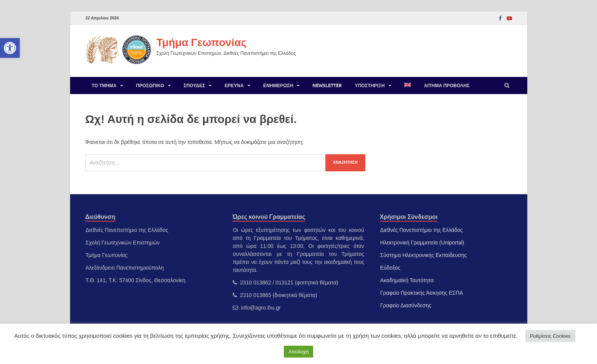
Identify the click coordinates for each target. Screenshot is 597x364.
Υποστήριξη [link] (370, 85)
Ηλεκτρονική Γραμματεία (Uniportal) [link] (422, 243)
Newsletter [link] (327, 85)
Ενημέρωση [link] (278, 85)
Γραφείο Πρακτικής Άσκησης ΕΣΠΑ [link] (422, 293)
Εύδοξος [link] (390, 268)
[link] (10, 48)
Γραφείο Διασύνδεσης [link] (406, 305)
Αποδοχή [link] (298, 352)
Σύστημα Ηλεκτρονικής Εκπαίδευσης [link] (423, 255)
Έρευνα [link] (234, 85)
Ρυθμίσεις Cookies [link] (550, 336)
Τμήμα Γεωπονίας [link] (202, 42)
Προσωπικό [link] (150, 85)
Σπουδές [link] (194, 85)
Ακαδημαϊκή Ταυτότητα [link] (407, 280)
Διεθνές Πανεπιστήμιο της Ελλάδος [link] (422, 230)
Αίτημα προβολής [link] (447, 85)
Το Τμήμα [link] (104, 85)
